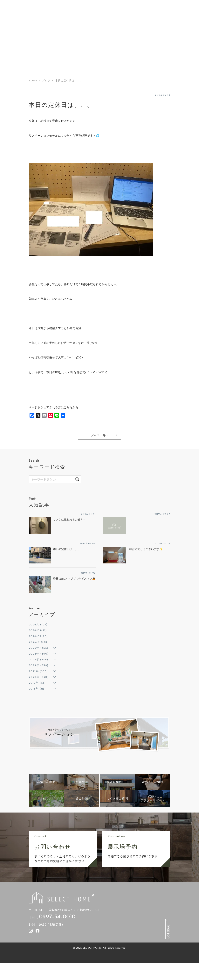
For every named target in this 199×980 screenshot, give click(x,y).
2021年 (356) (38, 671)
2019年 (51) (37, 683)
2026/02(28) (38, 636)
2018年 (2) (37, 689)
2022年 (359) (38, 666)
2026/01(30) (38, 642)
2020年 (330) (39, 677)
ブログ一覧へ (99, 435)
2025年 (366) (38, 648)
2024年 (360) (39, 654)
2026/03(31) (38, 631)
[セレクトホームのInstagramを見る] (31, 931)
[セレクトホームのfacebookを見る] (38, 931)
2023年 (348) (38, 660)
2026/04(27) (38, 625)
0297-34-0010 (57, 917)
